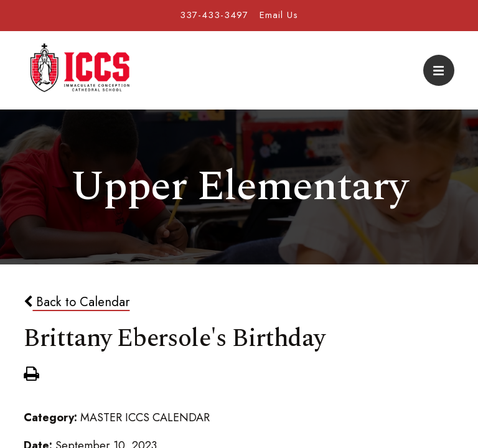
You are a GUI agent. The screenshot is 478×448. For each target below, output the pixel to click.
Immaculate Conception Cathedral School (80, 70)
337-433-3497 (214, 15)
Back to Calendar (77, 302)
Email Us (279, 15)
